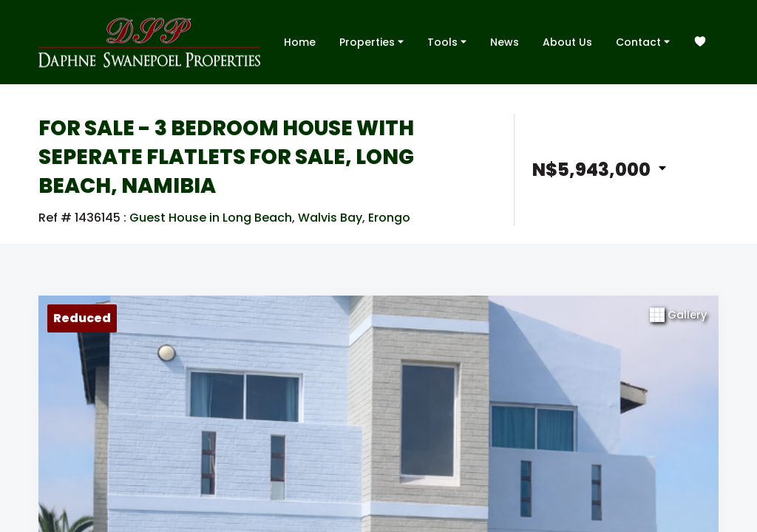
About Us (567, 42)
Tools (447, 41)
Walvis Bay (330, 218)
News (505, 42)
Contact (643, 41)
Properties (371, 41)
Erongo (389, 218)
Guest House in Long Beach (211, 218)
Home (300, 42)
